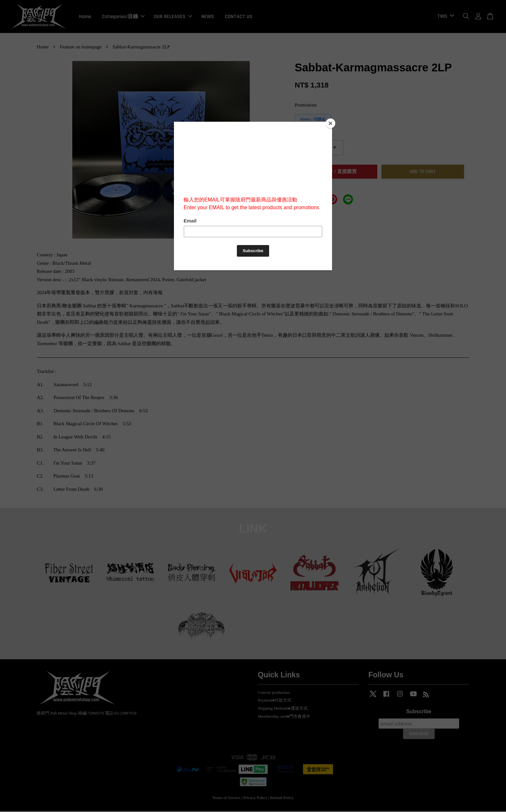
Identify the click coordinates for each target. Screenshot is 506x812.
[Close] (330, 123)
